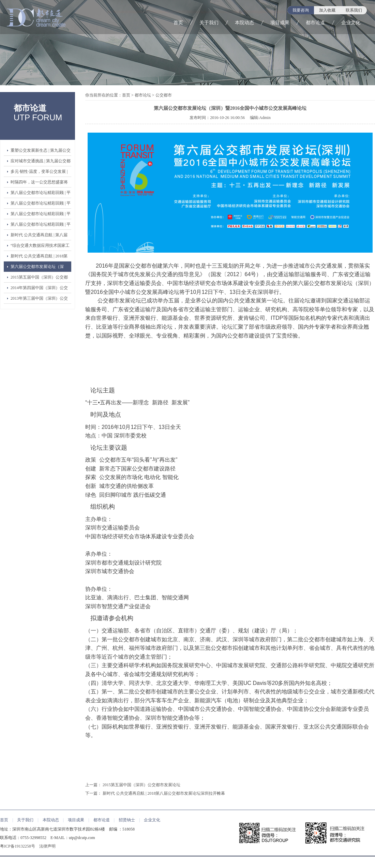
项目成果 (280, 23)
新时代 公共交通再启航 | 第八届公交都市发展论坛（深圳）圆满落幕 (39, 236)
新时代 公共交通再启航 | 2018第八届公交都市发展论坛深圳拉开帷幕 (39, 257)
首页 (178, 23)
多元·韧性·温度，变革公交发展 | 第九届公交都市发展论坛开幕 (39, 173)
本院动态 (244, 23)
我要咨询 (301, 10)
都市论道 (315, 23)
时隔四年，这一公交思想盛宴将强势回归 (39, 183)
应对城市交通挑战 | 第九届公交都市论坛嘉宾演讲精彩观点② (41, 162)
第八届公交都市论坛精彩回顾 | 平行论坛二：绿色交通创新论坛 (41, 215)
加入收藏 (327, 10)
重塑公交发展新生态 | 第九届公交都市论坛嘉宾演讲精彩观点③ (41, 152)
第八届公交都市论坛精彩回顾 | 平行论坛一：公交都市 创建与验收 (41, 226)
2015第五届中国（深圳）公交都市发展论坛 (39, 279)
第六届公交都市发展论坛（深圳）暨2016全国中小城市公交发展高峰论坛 (39, 268)
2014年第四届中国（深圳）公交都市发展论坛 (39, 289)
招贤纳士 (127, 820)
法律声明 (47, 846)
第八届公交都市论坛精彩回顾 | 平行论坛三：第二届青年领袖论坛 (41, 205)
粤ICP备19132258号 (18, 846)
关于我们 (209, 23)
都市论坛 (143, 95)
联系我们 (354, 10)
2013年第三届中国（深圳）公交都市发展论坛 (39, 300)
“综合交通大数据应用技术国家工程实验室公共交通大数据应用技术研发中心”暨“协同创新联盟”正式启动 (40, 247)
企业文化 (351, 23)
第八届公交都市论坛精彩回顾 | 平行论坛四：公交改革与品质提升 (41, 194)
